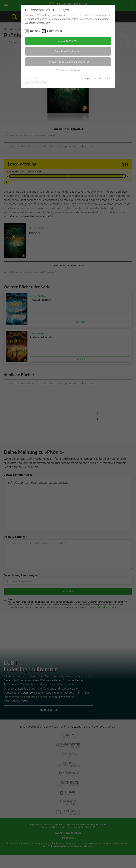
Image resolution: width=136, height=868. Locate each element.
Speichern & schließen (68, 51)
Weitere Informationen (68, 70)
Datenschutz (105, 78)
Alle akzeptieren (68, 41)
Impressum (91, 78)
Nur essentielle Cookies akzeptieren (68, 62)
